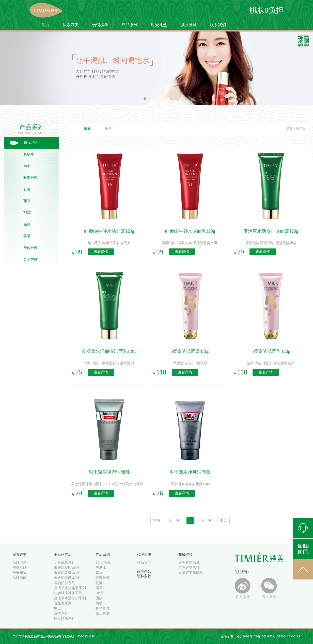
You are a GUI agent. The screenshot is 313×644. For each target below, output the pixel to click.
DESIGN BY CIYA (288, 636)
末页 (223, 520)
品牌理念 (20, 563)
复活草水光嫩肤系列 (70, 588)
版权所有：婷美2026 (235, 636)
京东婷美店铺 (189, 568)
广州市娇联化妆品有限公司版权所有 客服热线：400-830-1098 (53, 636)
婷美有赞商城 (189, 563)
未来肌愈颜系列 (66, 578)
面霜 (27, 201)
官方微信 (269, 588)
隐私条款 (144, 576)
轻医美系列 (63, 603)
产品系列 (130, 25)
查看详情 (101, 252)
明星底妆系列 (65, 563)
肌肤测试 (189, 25)
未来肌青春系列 (66, 573)
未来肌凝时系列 (66, 568)
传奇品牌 (20, 568)
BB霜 (28, 213)
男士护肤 (30, 260)
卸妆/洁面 (31, 143)
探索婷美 (71, 25)
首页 (45, 25)
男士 (57, 608)
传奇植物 (20, 573)
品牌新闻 (20, 578)
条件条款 (144, 571)
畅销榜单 (100, 25)
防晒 (27, 236)
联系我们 (218, 25)
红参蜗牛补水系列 (68, 593)
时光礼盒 (159, 25)
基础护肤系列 (65, 583)
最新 (87, 129)
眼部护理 (30, 178)
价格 (108, 129)
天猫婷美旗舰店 (191, 573)
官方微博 (242, 588)
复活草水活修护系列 (70, 598)
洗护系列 (61, 613)
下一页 (206, 520)
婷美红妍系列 (65, 618)
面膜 (27, 224)
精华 (27, 166)
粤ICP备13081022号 (263, 636)
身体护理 (30, 248)
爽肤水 (29, 154)
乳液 (27, 189)
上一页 (174, 520)
